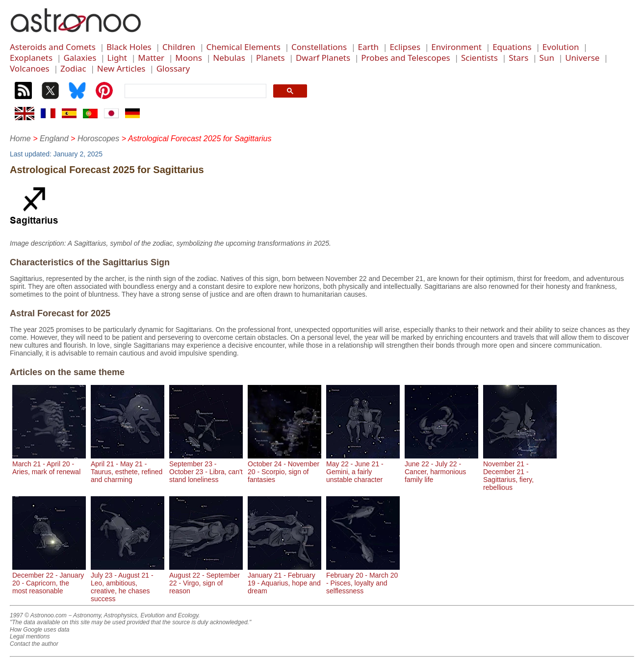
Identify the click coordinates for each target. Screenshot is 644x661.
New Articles (121, 68)
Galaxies (80, 58)
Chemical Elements (243, 47)
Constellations (319, 47)
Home (20, 139)
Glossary (173, 68)
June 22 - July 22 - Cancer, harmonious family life (441, 468)
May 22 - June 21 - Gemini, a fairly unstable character (363, 468)
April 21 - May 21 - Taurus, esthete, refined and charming (128, 468)
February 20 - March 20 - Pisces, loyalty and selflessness (363, 579)
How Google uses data (39, 630)
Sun (547, 58)
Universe (582, 58)
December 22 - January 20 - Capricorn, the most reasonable (49, 579)
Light (117, 58)
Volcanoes (30, 68)
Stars (518, 58)
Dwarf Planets (323, 58)
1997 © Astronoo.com (38, 615)
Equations (512, 47)
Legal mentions (30, 636)
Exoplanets (31, 58)
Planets (270, 58)
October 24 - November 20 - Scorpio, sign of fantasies (284, 468)
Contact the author (34, 644)
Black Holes (129, 47)
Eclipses (405, 47)
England (54, 139)
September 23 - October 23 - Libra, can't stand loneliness (206, 468)
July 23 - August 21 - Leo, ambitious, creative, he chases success (128, 583)
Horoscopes (98, 139)
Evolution (561, 47)
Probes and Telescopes (405, 58)
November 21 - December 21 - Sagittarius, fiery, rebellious (520, 472)
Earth (368, 47)
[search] (194, 91)
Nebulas (229, 58)
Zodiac (73, 68)
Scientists (479, 58)
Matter (151, 58)
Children (179, 47)
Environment (456, 47)
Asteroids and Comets (53, 47)
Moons (189, 58)
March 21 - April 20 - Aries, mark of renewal (49, 464)
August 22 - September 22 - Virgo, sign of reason (206, 579)
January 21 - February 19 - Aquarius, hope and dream (284, 579)
